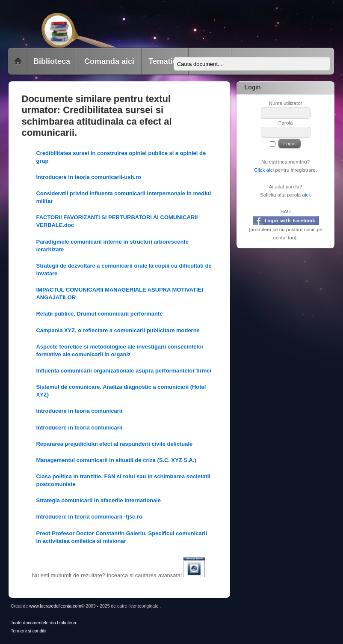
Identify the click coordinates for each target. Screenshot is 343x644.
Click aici (264, 170)
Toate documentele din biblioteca (43, 623)
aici (306, 195)
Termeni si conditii (28, 631)
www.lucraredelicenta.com (55, 606)
